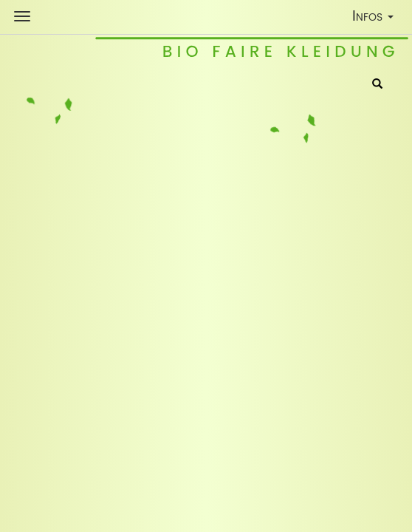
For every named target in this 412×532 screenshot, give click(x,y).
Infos (376, 19)
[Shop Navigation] (22, 16)
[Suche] (377, 85)
